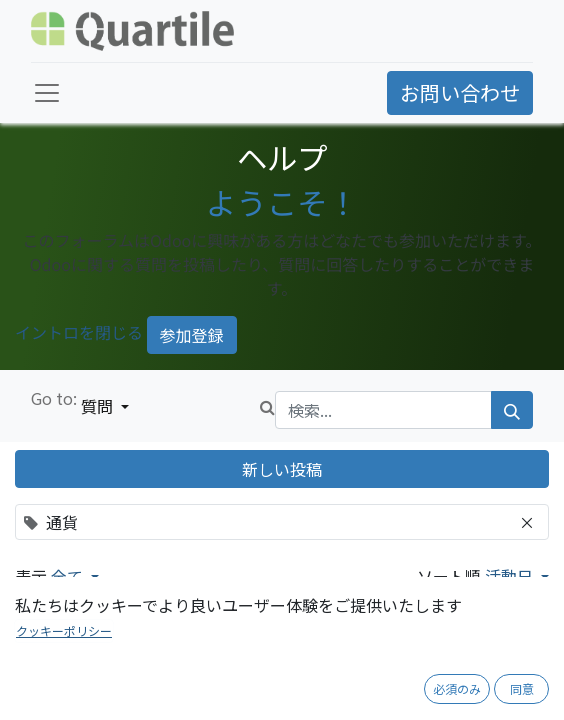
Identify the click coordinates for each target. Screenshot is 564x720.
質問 (99, 406)
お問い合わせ (460, 92)
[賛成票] (48, 708)
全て (69, 576)
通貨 (56, 682)
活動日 (511, 576)
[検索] (512, 410)
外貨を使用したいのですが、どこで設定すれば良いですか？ (288, 643)
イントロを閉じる (79, 332)
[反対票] (79, 708)
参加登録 (192, 335)
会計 (94, 682)
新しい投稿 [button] (282, 469)
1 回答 (529, 707)
